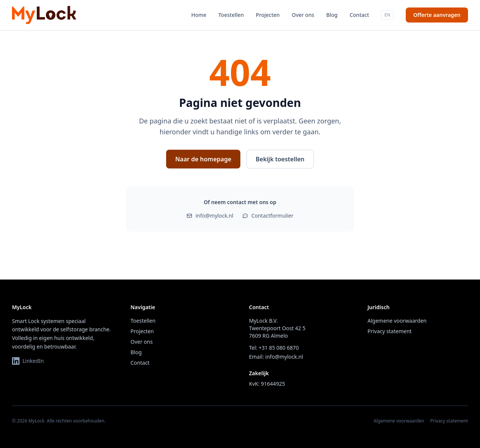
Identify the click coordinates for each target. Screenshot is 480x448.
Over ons (303, 15)
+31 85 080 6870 (279, 348)
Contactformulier (268, 216)
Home (199, 15)
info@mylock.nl (210, 216)
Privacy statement (390, 331)
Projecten (268, 15)
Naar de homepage (203, 159)
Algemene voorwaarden (397, 321)
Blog (332, 15)
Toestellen (231, 15)
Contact (359, 15)
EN (387, 15)
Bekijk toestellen (280, 159)
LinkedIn (28, 361)
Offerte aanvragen (437, 15)
